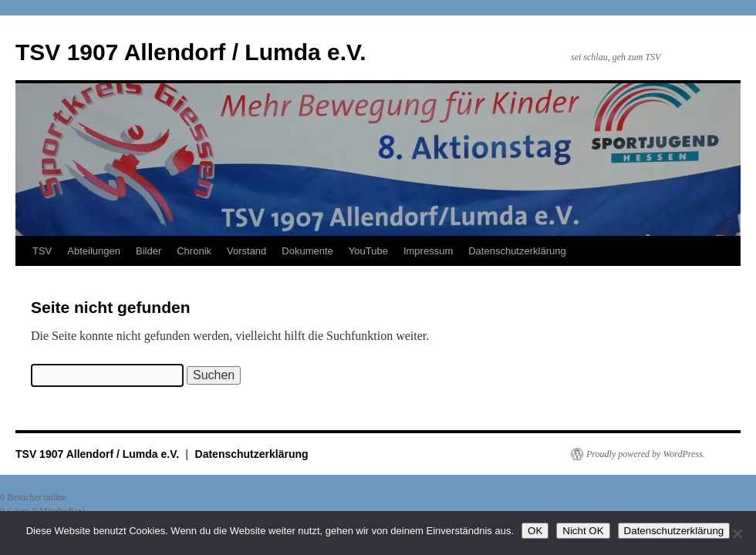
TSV (42, 251)
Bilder (148, 251)
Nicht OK (583, 531)
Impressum (428, 251)
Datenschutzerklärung (517, 251)
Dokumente (307, 251)
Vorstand (246, 251)
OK (535, 531)
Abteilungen (94, 251)
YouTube (368, 251)
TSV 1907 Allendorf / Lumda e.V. (191, 52)
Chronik (194, 251)
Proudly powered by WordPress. (646, 454)
